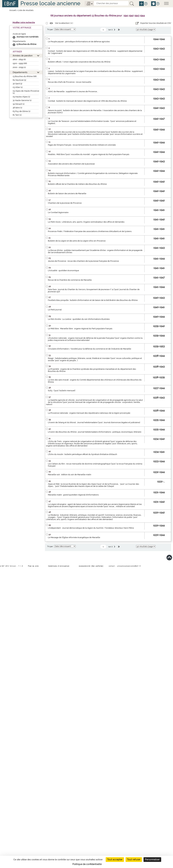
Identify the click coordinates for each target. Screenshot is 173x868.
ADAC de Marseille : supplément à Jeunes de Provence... (73, 91)
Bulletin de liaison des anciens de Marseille (67, 193)
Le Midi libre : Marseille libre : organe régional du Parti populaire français (80, 329)
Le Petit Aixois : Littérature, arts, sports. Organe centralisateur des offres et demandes (86, 222)
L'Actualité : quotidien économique (63, 270)
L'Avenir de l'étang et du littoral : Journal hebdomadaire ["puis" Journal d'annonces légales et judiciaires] (94, 422)
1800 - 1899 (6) (19, 59)
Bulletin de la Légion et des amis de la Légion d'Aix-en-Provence (77, 241)
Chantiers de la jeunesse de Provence (65, 203)
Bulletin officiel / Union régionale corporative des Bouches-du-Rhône (79, 62)
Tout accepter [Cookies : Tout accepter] (115, 859)
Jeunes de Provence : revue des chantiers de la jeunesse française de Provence (83, 261)
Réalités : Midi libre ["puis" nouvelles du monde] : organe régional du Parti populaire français (89, 154)
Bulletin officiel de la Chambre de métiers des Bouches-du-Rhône (77, 184)
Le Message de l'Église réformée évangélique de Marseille (74, 537)
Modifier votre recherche (24, 22)
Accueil (13, 10)
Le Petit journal (55, 310)
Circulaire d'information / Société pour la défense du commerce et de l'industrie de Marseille (89, 349)
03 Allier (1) (18, 87)
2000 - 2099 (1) (19, 67)
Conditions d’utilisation (59, 566)
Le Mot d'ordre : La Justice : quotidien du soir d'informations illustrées (79, 319)
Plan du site (33, 566)
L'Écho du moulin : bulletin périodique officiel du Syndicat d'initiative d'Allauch (82, 454)
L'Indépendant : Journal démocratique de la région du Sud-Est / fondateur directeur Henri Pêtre (91, 528)
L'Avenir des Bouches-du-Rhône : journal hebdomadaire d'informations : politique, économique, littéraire (95, 432)
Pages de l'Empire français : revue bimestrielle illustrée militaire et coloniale (82, 145)
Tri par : (50, 29)
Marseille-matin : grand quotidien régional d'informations (73, 495)
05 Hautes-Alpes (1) (21, 97)
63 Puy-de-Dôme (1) (22, 111)
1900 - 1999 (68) (20, 63)
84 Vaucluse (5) (19, 80)
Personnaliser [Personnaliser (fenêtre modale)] (152, 859)
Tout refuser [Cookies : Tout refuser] (134, 859)
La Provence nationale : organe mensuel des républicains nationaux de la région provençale (89, 413)
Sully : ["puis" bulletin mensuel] (62, 391)
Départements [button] (20, 72)
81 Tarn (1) (17, 115)
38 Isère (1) (17, 108)
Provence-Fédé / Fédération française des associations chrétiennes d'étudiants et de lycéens (90, 231)
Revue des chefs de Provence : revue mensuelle (70, 82)
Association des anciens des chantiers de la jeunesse (71, 164)
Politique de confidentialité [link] (87, 864)
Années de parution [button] (23, 56)
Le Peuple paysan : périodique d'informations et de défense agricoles (79, 42)
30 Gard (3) (17, 84)
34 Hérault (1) (19, 104)
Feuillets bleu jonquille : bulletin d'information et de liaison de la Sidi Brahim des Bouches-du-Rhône (93, 300)
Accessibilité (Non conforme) (91, 566)
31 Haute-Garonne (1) (22, 100)
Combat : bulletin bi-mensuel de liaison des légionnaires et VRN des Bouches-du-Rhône (87, 101)
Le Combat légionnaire (58, 212)
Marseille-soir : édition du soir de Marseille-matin (70, 475)
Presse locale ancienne (50, 3)
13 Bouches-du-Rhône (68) (25, 76)
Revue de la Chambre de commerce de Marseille (70, 280)
